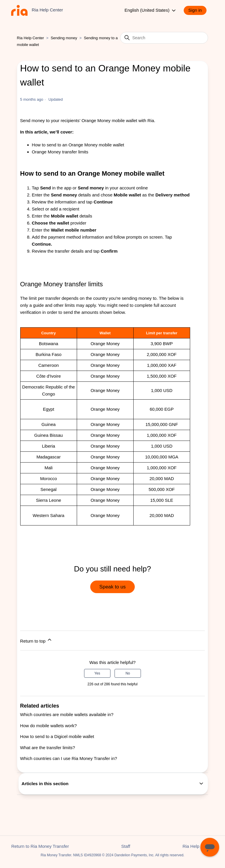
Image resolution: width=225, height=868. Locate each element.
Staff (126, 846)
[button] (198, 10)
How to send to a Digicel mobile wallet (57, 736)
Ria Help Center (31, 38)
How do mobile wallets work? (48, 726)
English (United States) (151, 11)
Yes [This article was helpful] (97, 673)
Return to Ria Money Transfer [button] (40, 846)
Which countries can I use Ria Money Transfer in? (69, 758)
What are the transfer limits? (48, 748)
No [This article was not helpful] (128, 673)
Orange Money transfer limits (60, 152)
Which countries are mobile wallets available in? (67, 714)
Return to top (36, 640)
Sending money (64, 38)
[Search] (164, 38)
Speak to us (112, 587)
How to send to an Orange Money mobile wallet (78, 145)
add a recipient (65, 209)
